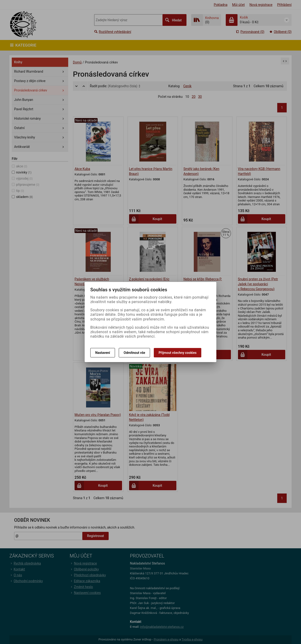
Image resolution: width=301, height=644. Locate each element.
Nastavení (103, 353)
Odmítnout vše (135, 353)
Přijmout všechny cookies (177, 353)
